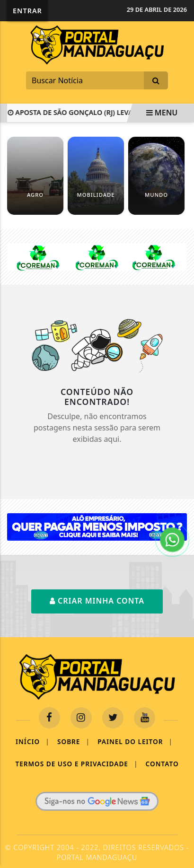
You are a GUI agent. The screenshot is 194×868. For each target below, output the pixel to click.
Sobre (74, 742)
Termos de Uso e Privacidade (76, 764)
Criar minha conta (97, 601)
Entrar (27, 11)
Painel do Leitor (135, 742)
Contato (162, 764)
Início (33, 742)
